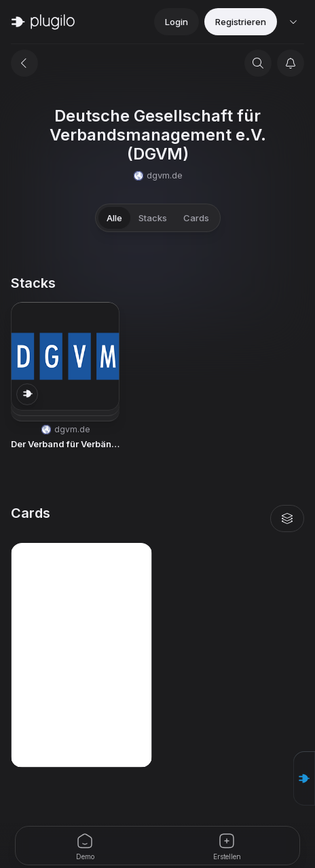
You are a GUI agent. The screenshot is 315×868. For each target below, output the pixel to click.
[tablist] (158, 218)
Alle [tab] (114, 218)
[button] (65, 377)
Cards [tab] (196, 218)
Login (177, 22)
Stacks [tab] (153, 218)
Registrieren (241, 22)
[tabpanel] (157, 521)
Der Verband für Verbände (65, 444)
